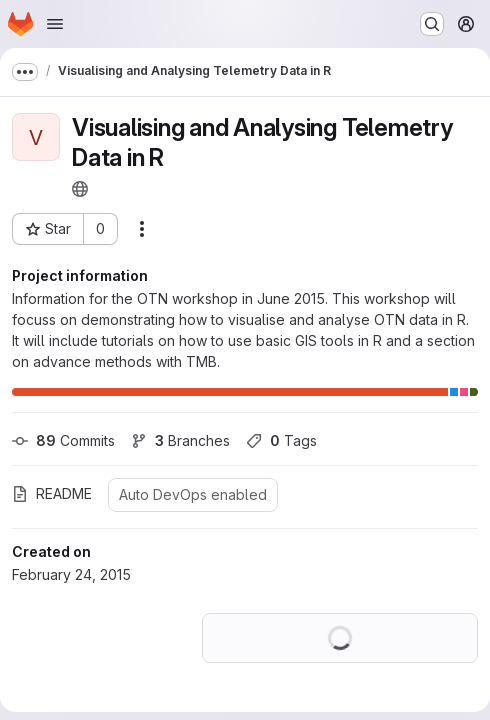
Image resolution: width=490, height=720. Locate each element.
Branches (180, 440)
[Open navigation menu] (55, 24)
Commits (63, 440)
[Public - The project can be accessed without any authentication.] (80, 189)
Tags (281, 440)
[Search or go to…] (432, 24)
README (52, 493)
